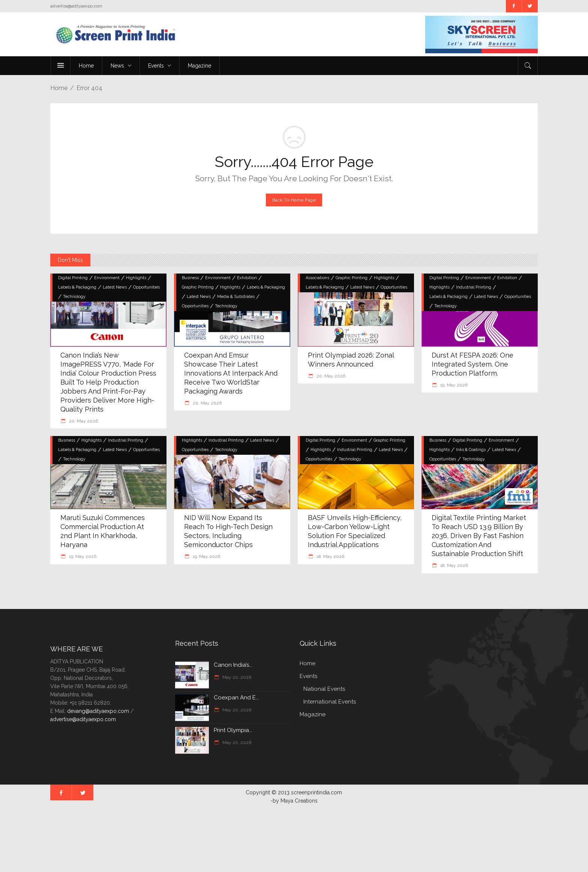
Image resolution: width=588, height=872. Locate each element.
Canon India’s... (233, 665)
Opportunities (146, 287)
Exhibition (247, 278)
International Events (330, 702)
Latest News (115, 287)
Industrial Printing (474, 287)
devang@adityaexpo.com (98, 711)
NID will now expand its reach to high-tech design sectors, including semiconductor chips (228, 531)
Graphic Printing (198, 287)
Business (190, 278)
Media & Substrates (236, 297)
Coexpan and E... (236, 698)
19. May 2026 (453, 385)
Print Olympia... (233, 730)
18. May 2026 (330, 556)
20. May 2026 (83, 421)
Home (59, 88)
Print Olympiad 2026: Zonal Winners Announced (351, 360)
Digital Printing (73, 278)
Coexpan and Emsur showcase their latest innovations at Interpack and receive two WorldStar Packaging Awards (231, 373)
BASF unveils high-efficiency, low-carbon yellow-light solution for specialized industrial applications (355, 531)
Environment (107, 278)
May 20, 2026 (236, 677)
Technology (74, 297)
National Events (324, 689)
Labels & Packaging (77, 287)
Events (308, 676)
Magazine (313, 714)
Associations (317, 278)
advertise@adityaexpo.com (83, 719)
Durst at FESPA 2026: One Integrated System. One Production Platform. (472, 364)
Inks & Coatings (471, 450)
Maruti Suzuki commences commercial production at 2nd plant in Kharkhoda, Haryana (103, 531)
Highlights (136, 278)
